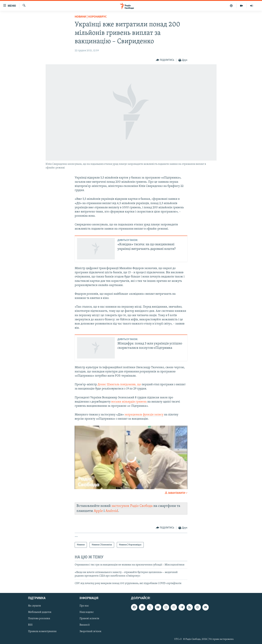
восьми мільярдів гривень (129, 402)
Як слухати (35, 606)
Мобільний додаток (40, 612)
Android (112, 511)
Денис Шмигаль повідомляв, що (119, 385)
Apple (98, 511)
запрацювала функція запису (144, 415)
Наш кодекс (87, 612)
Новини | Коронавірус (91, 17)
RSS (30, 625)
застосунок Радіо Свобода (132, 506)
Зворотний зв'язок (90, 631)
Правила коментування (42, 631)
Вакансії (85, 625)
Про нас (84, 606)
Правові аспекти (89, 619)
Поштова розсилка (39, 619)
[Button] (165, 60)
